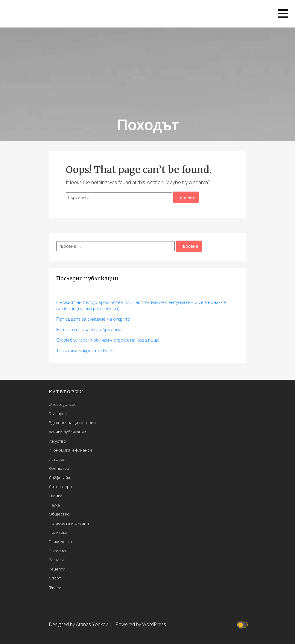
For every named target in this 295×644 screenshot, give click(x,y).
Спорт (55, 578)
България (58, 413)
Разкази (56, 560)
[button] (283, 14)
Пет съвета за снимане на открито (93, 319)
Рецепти (57, 569)
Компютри (59, 468)
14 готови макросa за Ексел (85, 350)
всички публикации (67, 432)
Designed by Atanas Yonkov (79, 624)
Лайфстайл (59, 477)
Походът (147, 125)
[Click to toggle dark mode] (243, 624)
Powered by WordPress (141, 624)
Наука (54, 505)
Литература (60, 486)
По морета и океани (69, 523)
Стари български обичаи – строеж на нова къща (108, 340)
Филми (55, 587)
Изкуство (57, 441)
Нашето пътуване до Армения (89, 329)
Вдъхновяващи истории (72, 422)
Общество (59, 514)
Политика (58, 532)
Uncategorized (63, 404)
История (57, 459)
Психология (60, 541)
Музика (55, 496)
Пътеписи (58, 551)
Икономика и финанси (70, 450)
